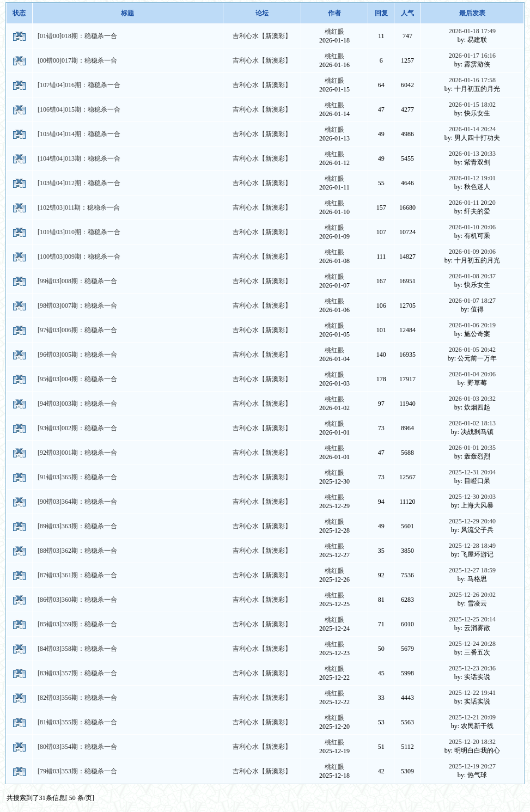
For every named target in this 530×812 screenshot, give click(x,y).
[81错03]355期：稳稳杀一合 (77, 722)
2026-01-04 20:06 (472, 374)
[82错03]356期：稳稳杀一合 (77, 698)
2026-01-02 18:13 (472, 423)
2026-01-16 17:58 (472, 80)
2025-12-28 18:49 (472, 546)
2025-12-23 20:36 (472, 668)
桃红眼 (334, 32)
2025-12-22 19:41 (472, 693)
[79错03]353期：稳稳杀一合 (77, 771)
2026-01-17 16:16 (472, 56)
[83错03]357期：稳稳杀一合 (77, 673)
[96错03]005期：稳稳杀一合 (77, 355)
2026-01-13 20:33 (472, 154)
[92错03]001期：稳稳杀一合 (77, 453)
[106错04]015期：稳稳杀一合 (79, 109)
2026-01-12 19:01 (472, 178)
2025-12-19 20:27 (472, 766)
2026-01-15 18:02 (472, 105)
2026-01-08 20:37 (472, 276)
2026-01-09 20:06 (472, 252)
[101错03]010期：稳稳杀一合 (79, 232)
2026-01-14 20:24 (472, 129)
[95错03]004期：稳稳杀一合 (77, 379)
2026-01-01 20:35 (472, 448)
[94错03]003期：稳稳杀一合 (77, 404)
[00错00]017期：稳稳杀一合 (77, 60)
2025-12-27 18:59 (472, 570)
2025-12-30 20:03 (472, 497)
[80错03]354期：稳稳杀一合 (77, 747)
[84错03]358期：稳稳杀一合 (77, 649)
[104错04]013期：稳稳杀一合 (79, 158)
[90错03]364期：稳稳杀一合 (77, 502)
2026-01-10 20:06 (472, 227)
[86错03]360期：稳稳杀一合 (77, 600)
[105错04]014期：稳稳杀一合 (79, 134)
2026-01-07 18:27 (472, 301)
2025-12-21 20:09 (472, 717)
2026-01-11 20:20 (472, 203)
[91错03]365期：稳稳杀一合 (77, 477)
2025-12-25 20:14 (472, 619)
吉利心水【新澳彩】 (262, 36)
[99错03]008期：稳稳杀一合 (77, 281)
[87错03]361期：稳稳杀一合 (77, 575)
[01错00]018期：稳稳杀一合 (77, 36)
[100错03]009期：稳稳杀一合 (79, 257)
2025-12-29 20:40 (472, 521)
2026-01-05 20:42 (472, 350)
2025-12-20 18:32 (472, 742)
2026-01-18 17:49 (472, 31)
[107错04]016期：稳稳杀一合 (79, 85)
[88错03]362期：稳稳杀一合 (77, 551)
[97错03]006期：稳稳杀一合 (77, 330)
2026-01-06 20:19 (472, 325)
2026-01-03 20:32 (472, 399)
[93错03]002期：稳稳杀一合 (77, 428)
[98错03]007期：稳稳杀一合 (77, 306)
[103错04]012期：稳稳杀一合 (79, 183)
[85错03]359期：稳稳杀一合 (77, 624)
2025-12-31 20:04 (472, 472)
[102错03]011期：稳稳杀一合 (79, 207)
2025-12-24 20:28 (472, 644)
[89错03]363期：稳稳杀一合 (77, 526)
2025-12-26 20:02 (472, 595)
